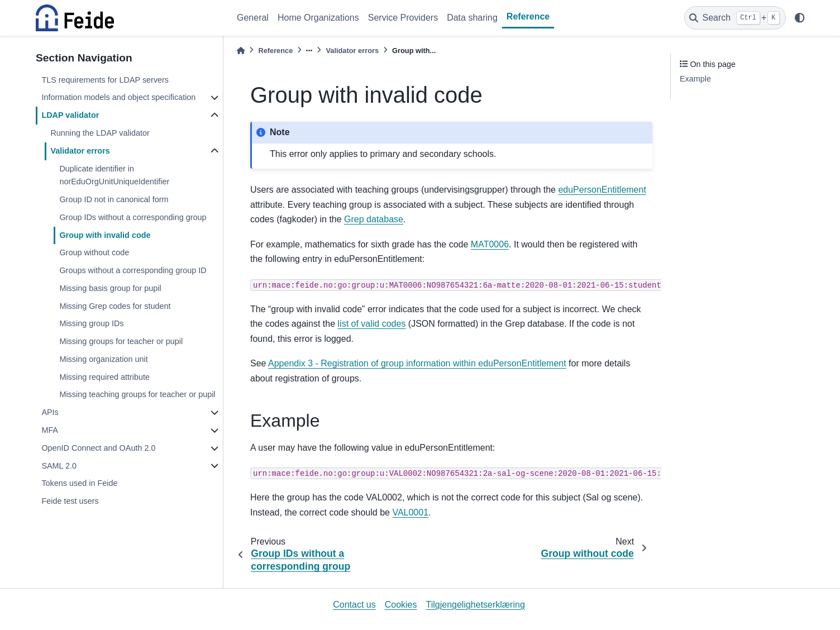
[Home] (241, 51)
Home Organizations (318, 18)
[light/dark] (800, 18)
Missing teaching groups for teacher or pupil (137, 394)
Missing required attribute (104, 377)
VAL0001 (410, 512)
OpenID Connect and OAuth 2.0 (98, 448)
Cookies (401, 605)
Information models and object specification (118, 97)
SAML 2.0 (59, 466)
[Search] (735, 18)
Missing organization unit (103, 359)
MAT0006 (490, 244)
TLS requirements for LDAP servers (105, 80)
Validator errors (80, 151)
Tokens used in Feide (79, 483)
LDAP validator (70, 115)
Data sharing (472, 18)
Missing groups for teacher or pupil (121, 341)
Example (695, 79)
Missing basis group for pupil (110, 288)
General (253, 18)
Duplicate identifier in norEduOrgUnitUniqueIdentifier (114, 175)
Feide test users (70, 501)
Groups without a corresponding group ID (133, 270)
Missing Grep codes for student (115, 306)
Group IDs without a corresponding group (133, 217)
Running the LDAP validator (100, 133)
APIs (50, 412)
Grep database (374, 219)
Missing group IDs (91, 323)
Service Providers (403, 18)
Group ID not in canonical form (114, 199)
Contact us (354, 605)
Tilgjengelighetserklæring (476, 605)
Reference (528, 16)
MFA (50, 430)
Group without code (94, 252)
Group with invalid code (105, 235)
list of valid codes (372, 324)
